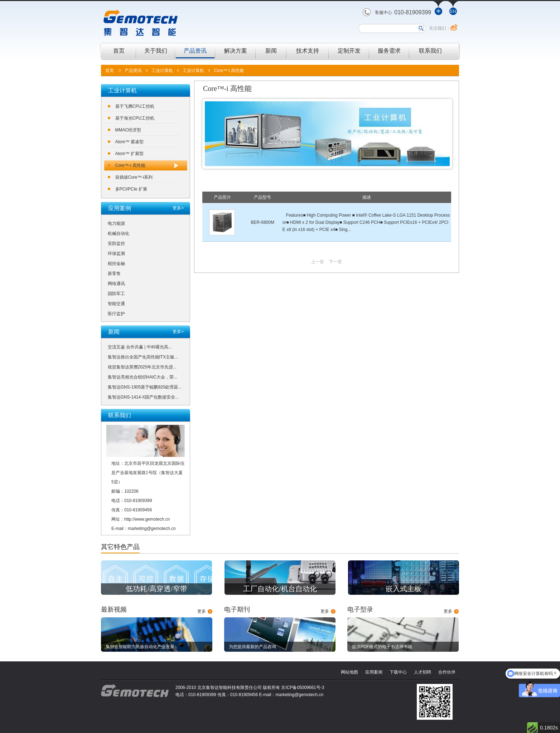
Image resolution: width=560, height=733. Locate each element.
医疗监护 (116, 314)
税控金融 (116, 264)
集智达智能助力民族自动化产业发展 (140, 647)
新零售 (114, 274)
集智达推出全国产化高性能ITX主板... (143, 357)
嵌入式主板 (404, 589)
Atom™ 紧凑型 (129, 142)
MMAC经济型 (128, 130)
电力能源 (116, 223)
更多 (202, 611)
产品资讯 (195, 51)
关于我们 (156, 51)
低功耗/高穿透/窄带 (156, 589)
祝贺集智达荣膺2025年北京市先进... (142, 367)
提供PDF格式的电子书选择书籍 (382, 647)
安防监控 (116, 243)
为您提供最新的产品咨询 (252, 647)
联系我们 (430, 51)
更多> (178, 208)
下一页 (335, 262)
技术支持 (308, 51)
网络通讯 (116, 284)
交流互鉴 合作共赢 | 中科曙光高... (140, 347)
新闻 (271, 51)
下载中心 (398, 672)
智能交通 (116, 304)
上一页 (318, 262)
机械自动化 (119, 233)
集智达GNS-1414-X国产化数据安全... (143, 397)
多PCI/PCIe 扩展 (131, 189)
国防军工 (116, 294)
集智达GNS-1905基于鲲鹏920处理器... (145, 387)
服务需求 (389, 51)
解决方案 (236, 51)
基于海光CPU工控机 (135, 118)
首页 (119, 51)
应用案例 (374, 672)
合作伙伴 (447, 672)
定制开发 (349, 51)
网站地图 (349, 672)
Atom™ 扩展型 (129, 154)
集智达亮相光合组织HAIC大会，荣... (143, 377)
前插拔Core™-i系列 (134, 177)
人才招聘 (423, 672)
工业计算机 (162, 71)
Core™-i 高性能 (229, 71)
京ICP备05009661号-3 (303, 688)
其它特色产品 (120, 547)
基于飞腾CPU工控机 (135, 106)
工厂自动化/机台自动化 (280, 589)
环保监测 (116, 254)
